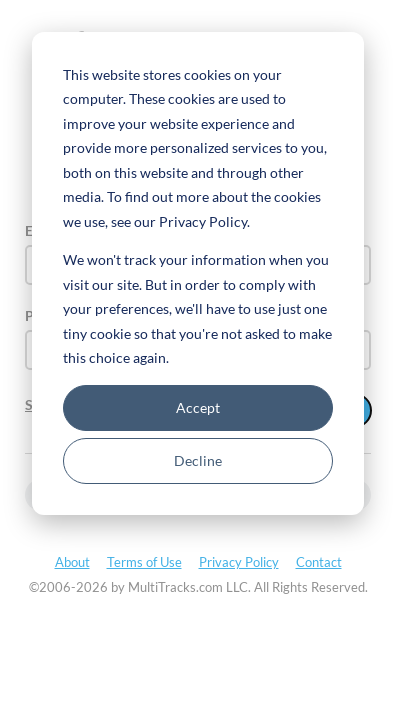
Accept (198, 407)
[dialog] (198, 273)
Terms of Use (144, 562)
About (72, 562)
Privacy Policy (239, 562)
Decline (198, 460)
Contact (319, 562)
